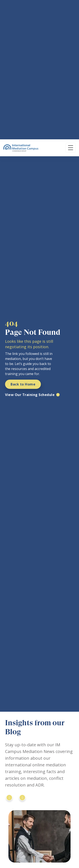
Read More (18, 696)
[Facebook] (29, 797)
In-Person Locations (19, 851)
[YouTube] (40, 797)
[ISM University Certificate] (53, 728)
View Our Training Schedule (30, 168)
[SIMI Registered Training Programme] (30, 728)
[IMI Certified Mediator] (10, 728)
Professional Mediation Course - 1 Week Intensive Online (39, 840)
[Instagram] (19, 797)
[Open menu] (71, 8)
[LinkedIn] (9, 797)
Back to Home (23, 158)
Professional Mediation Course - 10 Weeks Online (39, 829)
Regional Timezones (19, 861)
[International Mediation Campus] (21, 8)
